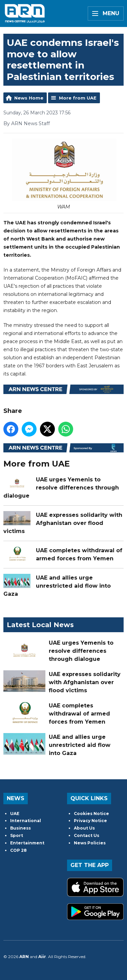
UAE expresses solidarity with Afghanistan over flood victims (63, 523)
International (26, 821)
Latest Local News (40, 625)
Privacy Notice (90, 821)
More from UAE (78, 98)
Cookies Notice (91, 814)
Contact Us (87, 835)
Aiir (42, 957)
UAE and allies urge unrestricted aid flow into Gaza (57, 586)
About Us (84, 828)
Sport (17, 835)
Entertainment (27, 843)
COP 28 (18, 850)
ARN (24, 957)
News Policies (90, 843)
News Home (29, 98)
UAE (15, 814)
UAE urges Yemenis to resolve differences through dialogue (61, 488)
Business (20, 828)
